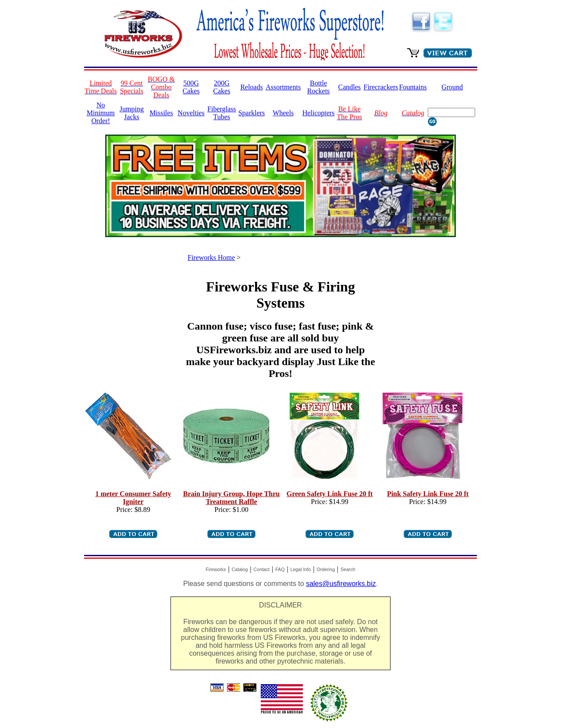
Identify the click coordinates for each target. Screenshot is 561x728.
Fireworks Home (211, 257)
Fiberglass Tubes (222, 113)
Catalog (240, 569)
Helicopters (319, 113)
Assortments (283, 87)
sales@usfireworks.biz (341, 584)
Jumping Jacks (132, 113)
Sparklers (252, 113)
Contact (261, 569)
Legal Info (301, 569)
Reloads (252, 87)
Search (348, 569)
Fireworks (216, 569)
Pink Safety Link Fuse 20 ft (428, 494)
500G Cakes (191, 87)
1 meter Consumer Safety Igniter (133, 498)
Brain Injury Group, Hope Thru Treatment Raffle (231, 498)
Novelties (191, 113)
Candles (349, 87)
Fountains (413, 87)
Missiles (161, 113)
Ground (452, 87)
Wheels (283, 113)
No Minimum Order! (101, 113)
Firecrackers (381, 87)
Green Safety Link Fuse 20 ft (330, 494)
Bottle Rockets (319, 87)
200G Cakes (222, 87)
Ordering (325, 569)
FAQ (280, 569)
